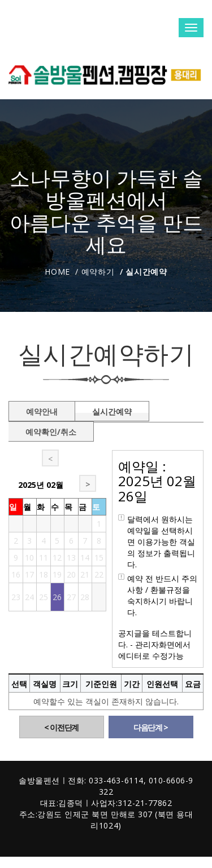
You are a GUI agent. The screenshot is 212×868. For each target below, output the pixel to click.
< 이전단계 (61, 727)
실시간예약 (112, 409)
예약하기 (98, 272)
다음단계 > (151, 727)
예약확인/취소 (51, 430)
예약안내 (42, 409)
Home (57, 272)
